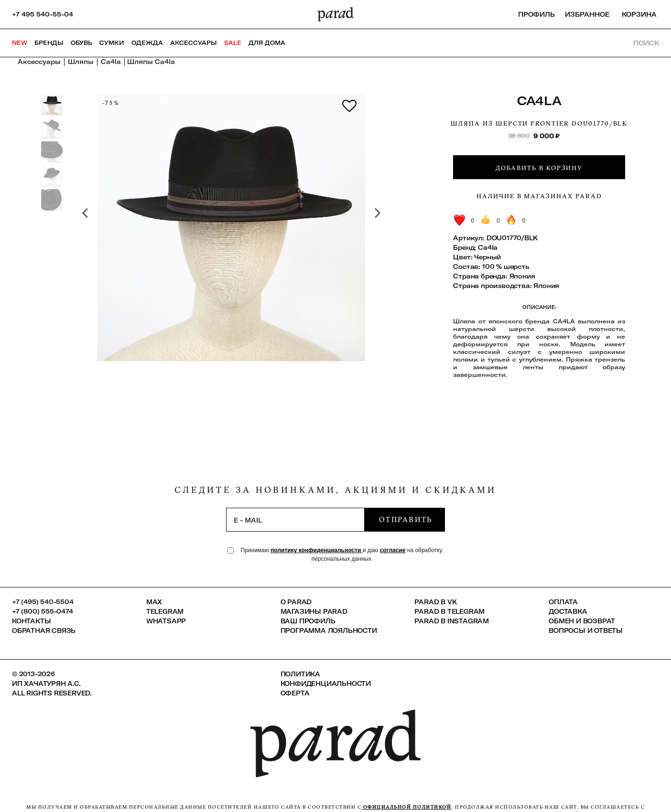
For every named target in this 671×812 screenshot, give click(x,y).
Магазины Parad (314, 611)
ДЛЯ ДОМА (267, 43)
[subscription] (295, 520)
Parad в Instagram (452, 621)
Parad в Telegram (449, 611)
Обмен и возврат (582, 621)
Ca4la (539, 101)
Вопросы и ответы (586, 630)
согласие (393, 550)
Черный (487, 257)
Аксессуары (194, 43)
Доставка (568, 611)
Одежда (147, 43)
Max (154, 602)
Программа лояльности (329, 630)
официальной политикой (406, 807)
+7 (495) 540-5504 (43, 602)
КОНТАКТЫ (31, 621)
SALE (233, 43)
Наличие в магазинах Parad (539, 196)
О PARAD (296, 602)
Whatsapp (166, 621)
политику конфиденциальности (317, 550)
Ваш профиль (308, 621)
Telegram (165, 611)
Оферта (295, 693)
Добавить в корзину (539, 168)
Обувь (81, 43)
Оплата (563, 602)
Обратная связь (44, 630)
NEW (20, 43)
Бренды (49, 43)
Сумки (112, 43)
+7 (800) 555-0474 (43, 611)
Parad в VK (435, 602)
